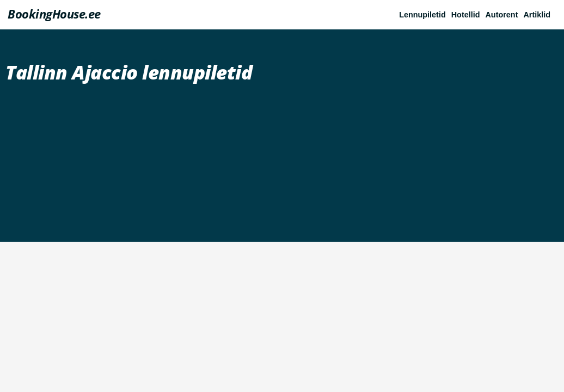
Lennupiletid (422, 15)
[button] (540, 15)
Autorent (501, 15)
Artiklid (537, 15)
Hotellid (466, 15)
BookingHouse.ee (54, 14)
